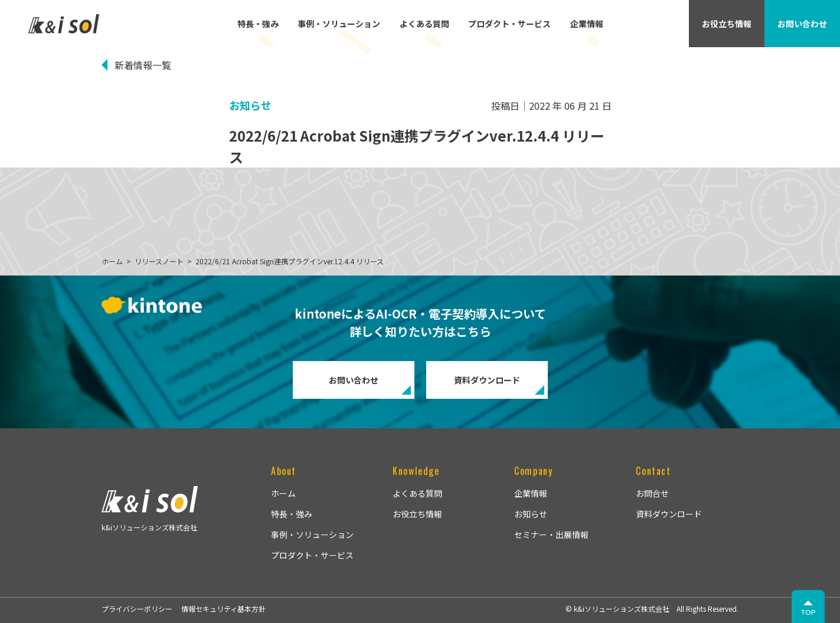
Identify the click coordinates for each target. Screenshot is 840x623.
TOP (808, 612)
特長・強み (258, 24)
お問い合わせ (354, 380)
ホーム (283, 493)
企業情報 (587, 24)
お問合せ (652, 493)
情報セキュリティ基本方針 (223, 609)
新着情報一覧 (143, 65)
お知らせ (531, 514)
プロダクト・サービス (509, 24)
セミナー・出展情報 (551, 535)
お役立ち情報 (417, 514)
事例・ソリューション (339, 24)
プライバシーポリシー (137, 609)
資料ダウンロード (487, 380)
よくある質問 (424, 24)
